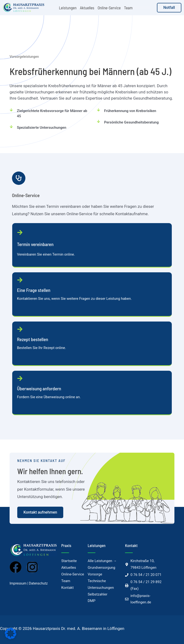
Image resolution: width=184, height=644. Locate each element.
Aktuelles (87, 8)
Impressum (18, 583)
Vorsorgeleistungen (24, 57)
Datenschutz (38, 583)
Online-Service (109, 8)
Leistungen (68, 8)
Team (128, 8)
